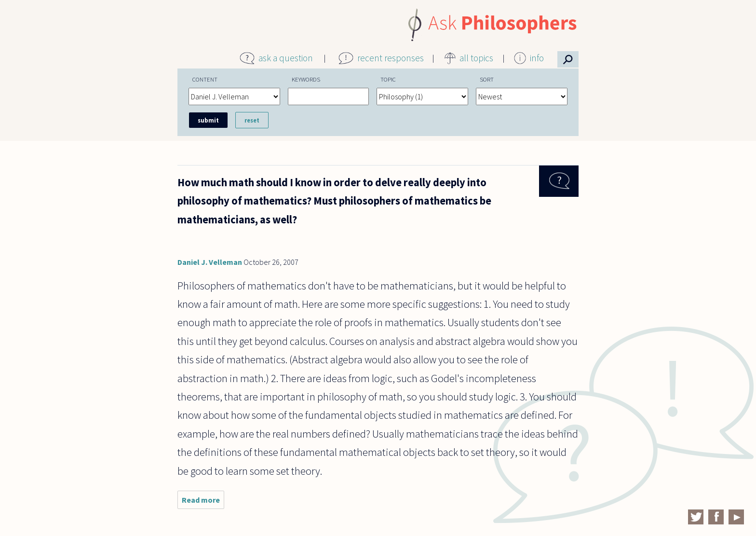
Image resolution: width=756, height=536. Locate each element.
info (537, 58)
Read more (203, 502)
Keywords (306, 79)
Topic (388, 79)
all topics (476, 58)
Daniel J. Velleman (210, 262)
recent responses (391, 58)
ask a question (286, 58)
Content (205, 79)
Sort (487, 79)
